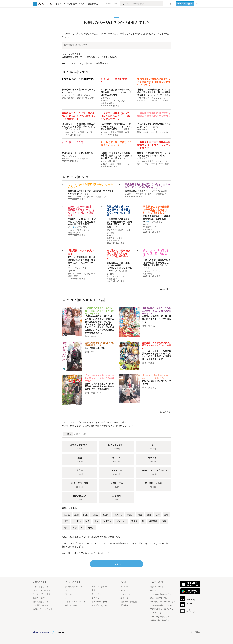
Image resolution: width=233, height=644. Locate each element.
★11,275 (66, 95)
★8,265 (65, 159)
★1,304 (104, 132)
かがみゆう (154, 387)
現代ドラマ (82, 230)
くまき (86, 194)
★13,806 (141, 130)
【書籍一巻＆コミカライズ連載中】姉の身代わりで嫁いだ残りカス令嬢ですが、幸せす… (116, 155)
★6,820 (71, 230)
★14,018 (111, 274)
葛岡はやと (84, 227)
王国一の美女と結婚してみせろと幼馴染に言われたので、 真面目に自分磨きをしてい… (157, 263)
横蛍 (70, 92)
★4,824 (110, 236)
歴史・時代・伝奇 (80, 95)
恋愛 (112, 132)
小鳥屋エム (142, 158)
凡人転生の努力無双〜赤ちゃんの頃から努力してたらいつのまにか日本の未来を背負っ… (116, 92)
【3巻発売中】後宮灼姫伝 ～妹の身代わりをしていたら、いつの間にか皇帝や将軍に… (116, 126)
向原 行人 (96, 393)
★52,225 (141, 98)
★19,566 (129, 194)
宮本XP (152, 363)
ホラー (74, 132)
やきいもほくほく (109, 161)
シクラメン (106, 98)
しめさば (72, 155)
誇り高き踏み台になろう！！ (138, 191)
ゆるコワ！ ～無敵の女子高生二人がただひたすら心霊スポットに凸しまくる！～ (79, 126)
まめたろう (157, 222)
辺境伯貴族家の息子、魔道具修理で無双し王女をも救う (157, 219)
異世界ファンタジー (156, 161)
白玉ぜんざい (97, 336)
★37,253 (105, 101)
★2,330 (71, 274)
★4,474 (71, 197)
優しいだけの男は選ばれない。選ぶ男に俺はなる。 (156, 253)
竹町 (93, 352)
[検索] (123, 4)
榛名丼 (127, 129)
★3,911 (146, 225)
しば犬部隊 (122, 271)
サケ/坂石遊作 (160, 191)
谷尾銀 (78, 129)
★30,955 (141, 161)
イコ (147, 268)
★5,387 (104, 164)
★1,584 (65, 132)
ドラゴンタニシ (163, 95)
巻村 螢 (152, 326)
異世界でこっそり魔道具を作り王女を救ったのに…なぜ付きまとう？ (156, 210)
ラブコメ (152, 130)
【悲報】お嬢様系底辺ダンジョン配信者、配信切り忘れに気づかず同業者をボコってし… (154, 92)
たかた (155, 126)
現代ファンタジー (119, 101)
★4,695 (146, 271)
